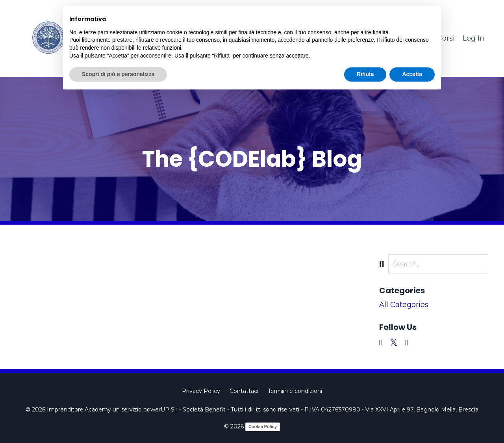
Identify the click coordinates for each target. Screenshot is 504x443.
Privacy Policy (201, 391)
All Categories (404, 305)
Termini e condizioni (295, 391)
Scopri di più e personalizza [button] (118, 74)
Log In (473, 38)
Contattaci (244, 391)
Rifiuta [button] (365, 74)
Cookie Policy (263, 426)
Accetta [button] (412, 74)
